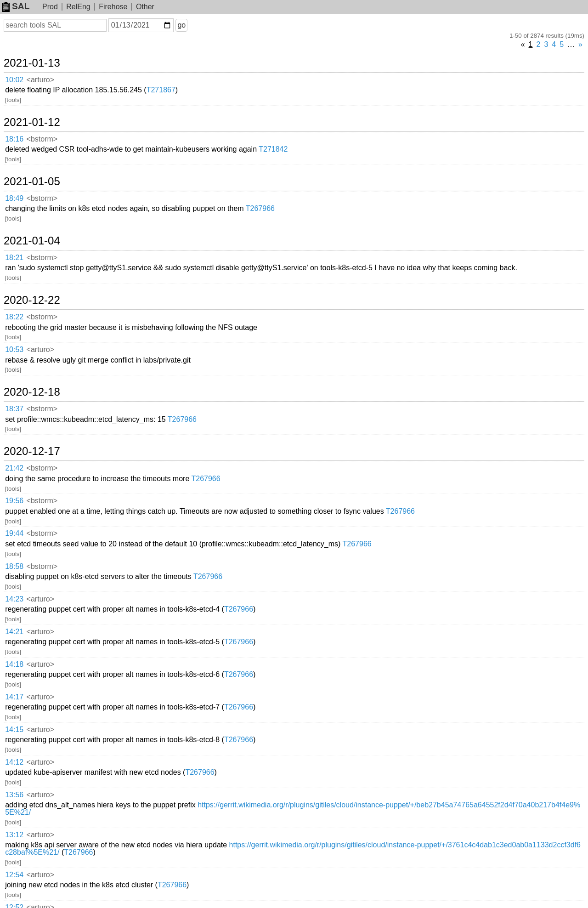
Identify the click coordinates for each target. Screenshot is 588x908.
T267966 (260, 208)
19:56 (14, 501)
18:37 (14, 409)
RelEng (78, 7)
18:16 (14, 139)
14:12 (14, 762)
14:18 (14, 664)
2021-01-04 (32, 241)
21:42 (14, 468)
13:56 (14, 795)
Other (145, 7)
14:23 (14, 599)
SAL (16, 6)
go (181, 25)
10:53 (14, 349)
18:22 (14, 317)
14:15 (14, 729)
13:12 (14, 835)
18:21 (14, 258)
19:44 (14, 533)
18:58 (14, 566)
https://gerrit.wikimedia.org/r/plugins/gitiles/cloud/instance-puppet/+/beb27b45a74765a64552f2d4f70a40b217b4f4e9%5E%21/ (293, 809)
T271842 (273, 149)
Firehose (113, 7)
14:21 (14, 632)
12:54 (14, 875)
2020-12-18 (32, 392)
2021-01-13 (32, 63)
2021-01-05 (32, 182)
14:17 (14, 697)
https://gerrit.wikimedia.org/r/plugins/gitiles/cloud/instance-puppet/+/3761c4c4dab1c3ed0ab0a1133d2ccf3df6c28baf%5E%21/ (293, 848)
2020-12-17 (32, 451)
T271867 (161, 90)
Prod (50, 7)
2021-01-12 (32, 122)
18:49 (14, 198)
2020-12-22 (32, 300)
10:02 (14, 80)
